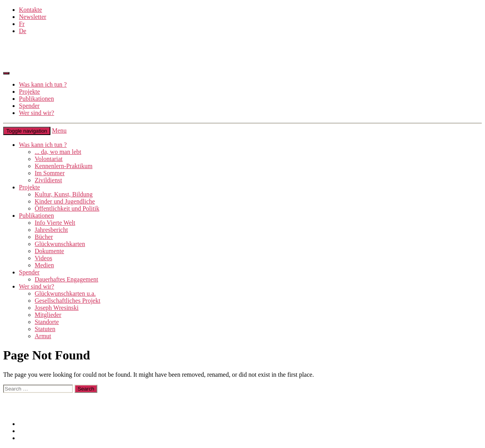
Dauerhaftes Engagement (66, 279)
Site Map (30, 431)
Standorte (47, 322)
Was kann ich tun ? (43, 84)
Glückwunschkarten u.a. (65, 293)
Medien (44, 265)
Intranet (13, 410)
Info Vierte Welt (55, 223)
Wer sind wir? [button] (36, 286)
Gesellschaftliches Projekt (68, 301)
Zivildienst (48, 180)
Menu (59, 131)
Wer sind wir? (36, 113)
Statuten (45, 329)
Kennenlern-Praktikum (64, 166)
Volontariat (49, 159)
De (23, 31)
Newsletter (33, 17)
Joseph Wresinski (57, 308)
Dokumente (49, 251)
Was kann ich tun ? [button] (43, 145)
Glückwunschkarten (60, 244)
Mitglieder (48, 315)
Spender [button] (29, 272)
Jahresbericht (51, 230)
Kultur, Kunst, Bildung (64, 194)
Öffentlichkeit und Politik (67, 208)
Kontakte (31, 10)
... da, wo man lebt (58, 152)
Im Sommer (50, 173)
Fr (22, 24)
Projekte (29, 92)
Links (10, 396)
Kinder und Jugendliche (65, 201)
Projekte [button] (29, 187)
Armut (43, 336)
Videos (43, 258)
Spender (29, 106)
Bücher (44, 237)
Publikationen (36, 99)
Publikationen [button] (36, 216)
